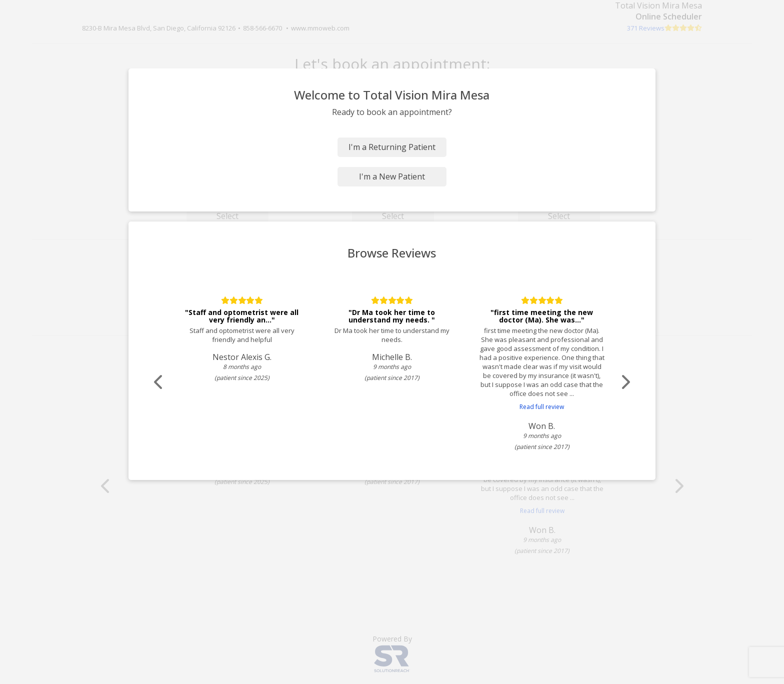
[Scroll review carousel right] (624, 382)
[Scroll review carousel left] (159, 382)
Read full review (542, 407)
